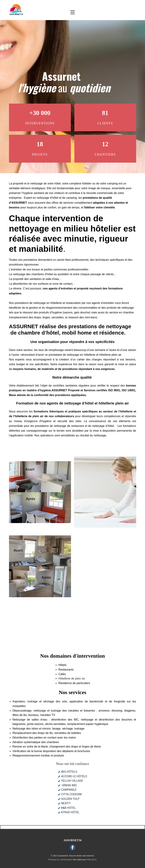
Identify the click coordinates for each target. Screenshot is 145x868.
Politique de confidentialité (60, 860)
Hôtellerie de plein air (72, 679)
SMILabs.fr (91, 860)
